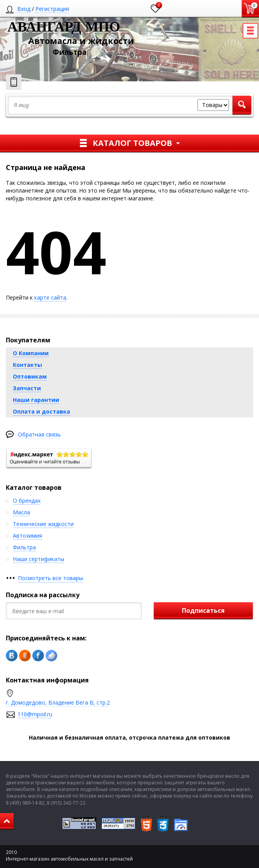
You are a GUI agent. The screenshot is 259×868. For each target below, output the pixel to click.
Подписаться (203, 610)
